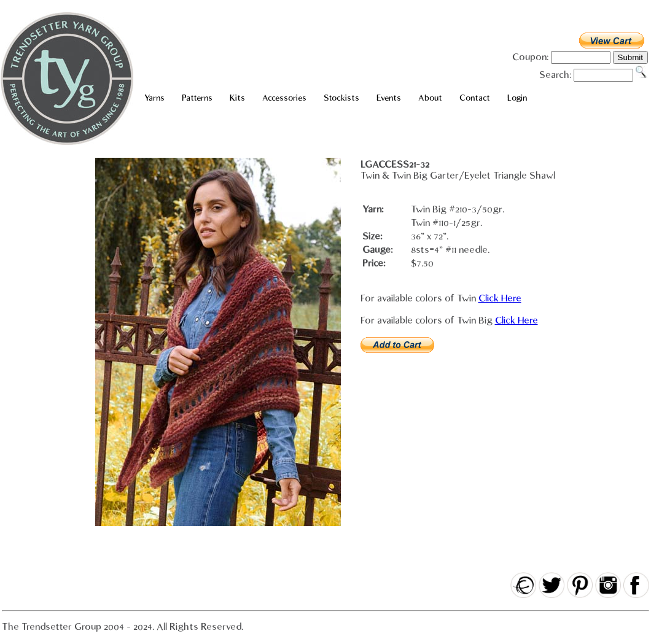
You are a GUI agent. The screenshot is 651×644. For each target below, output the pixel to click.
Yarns (154, 98)
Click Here (500, 298)
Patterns (197, 98)
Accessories (284, 98)
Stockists (341, 98)
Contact (475, 98)
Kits (237, 98)
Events (389, 98)
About (430, 98)
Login (517, 98)
